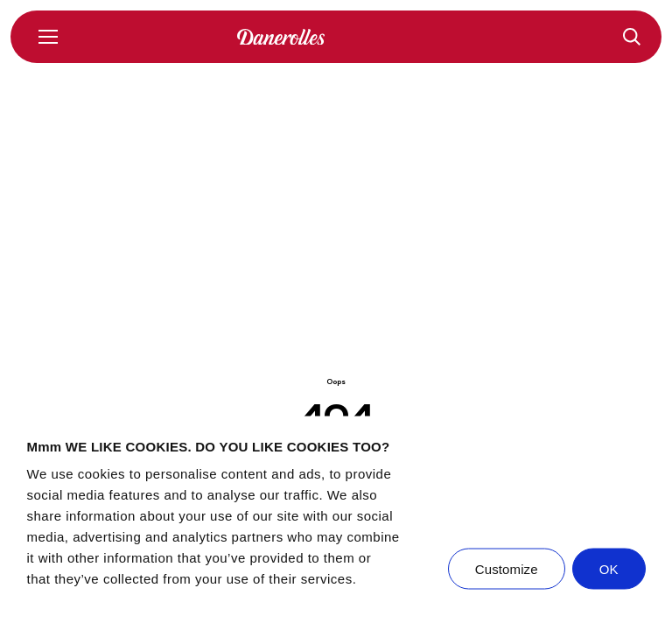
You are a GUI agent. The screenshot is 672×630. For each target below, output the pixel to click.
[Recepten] (632, 37)
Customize (507, 569)
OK (609, 569)
